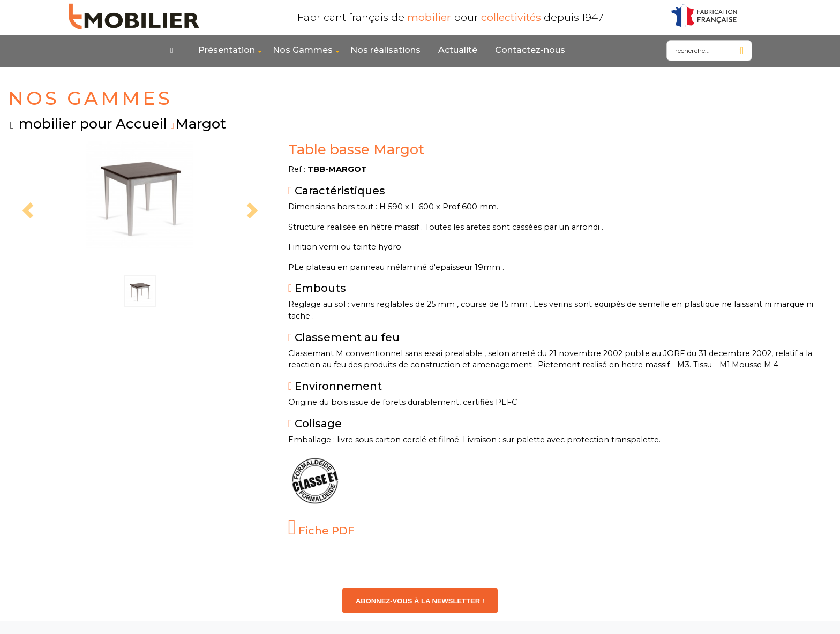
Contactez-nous (530, 50)
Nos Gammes (303, 50)
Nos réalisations (385, 50)
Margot (201, 123)
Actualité (458, 50)
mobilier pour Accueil (93, 123)
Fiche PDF (322, 531)
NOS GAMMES (90, 98)
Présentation (227, 50)
